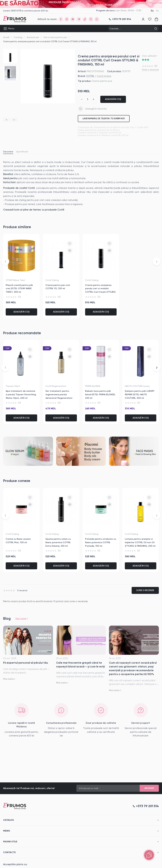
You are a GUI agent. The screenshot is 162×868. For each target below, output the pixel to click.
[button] (6, 120)
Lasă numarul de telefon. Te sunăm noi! (104, 119)
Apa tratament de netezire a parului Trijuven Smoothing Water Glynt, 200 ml (21, 394)
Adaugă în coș (113, 99)
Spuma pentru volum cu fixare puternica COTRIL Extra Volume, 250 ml (58, 542)
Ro (152, 11)
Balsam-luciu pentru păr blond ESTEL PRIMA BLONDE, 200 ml (100, 394)
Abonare (149, 788)
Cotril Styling (104, 76)
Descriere (8, 152)
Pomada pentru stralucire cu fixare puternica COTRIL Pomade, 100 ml (101, 542)
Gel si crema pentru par (55, 37)
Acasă (6, 37)
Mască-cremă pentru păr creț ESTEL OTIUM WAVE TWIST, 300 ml (19, 289)
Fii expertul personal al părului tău (26, 663)
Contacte (9, 852)
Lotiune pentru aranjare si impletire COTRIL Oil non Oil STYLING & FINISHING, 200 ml (140, 542)
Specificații (22, 152)
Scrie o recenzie (150, 70)
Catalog (18, 37)
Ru (157, 11)
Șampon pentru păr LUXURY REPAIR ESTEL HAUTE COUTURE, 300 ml (140, 394)
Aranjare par (33, 37)
